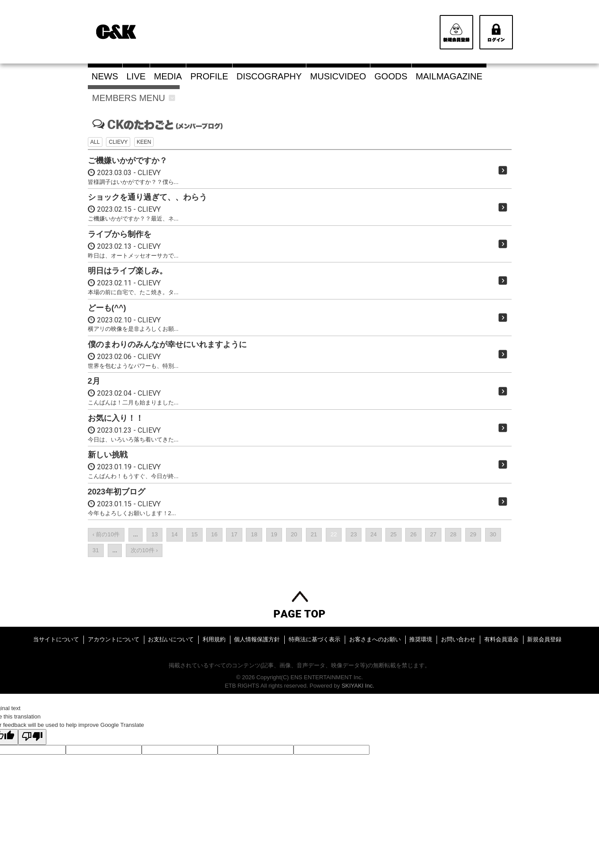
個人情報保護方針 (257, 639)
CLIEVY (118, 142)
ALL (95, 142)
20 (294, 534)
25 (393, 534)
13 (154, 534)
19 (274, 534)
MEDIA (168, 76)
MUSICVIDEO (338, 76)
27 (433, 534)
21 (314, 534)
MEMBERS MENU (134, 98)
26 (413, 534)
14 (174, 534)
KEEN (144, 142)
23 (354, 534)
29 (473, 534)
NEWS (105, 76)
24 (373, 534)
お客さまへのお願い (375, 639)
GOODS (391, 76)
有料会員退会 (501, 639)
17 (234, 534)
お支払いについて (171, 639)
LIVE (136, 76)
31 (96, 550)
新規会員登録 (544, 639)
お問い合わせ (458, 639)
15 (194, 534)
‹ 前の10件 (106, 534)
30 (493, 534)
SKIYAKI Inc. (358, 686)
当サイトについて (56, 639)
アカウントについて (114, 639)
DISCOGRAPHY (269, 76)
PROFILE (209, 76)
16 (214, 534)
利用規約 (214, 639)
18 (254, 534)
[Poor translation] (32, 737)
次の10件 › (144, 550)
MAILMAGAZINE (449, 76)
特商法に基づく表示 (315, 639)
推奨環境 (421, 639)
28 (453, 534)
